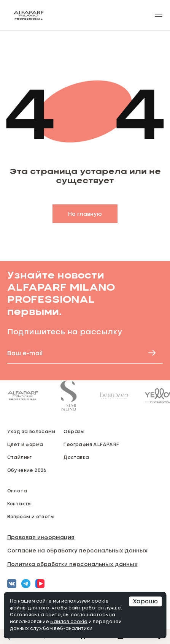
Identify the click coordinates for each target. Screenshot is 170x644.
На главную (85, 214)
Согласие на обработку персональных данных (77, 550)
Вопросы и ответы (31, 516)
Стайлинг (20, 457)
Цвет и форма (25, 444)
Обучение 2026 (27, 470)
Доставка (76, 457)
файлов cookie (69, 622)
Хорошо (145, 601)
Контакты (20, 503)
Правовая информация (41, 537)
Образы (74, 431)
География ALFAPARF (91, 444)
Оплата (17, 491)
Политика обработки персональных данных (72, 564)
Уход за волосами (31, 431)
